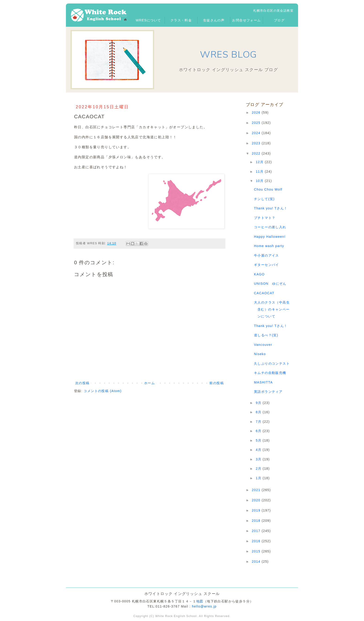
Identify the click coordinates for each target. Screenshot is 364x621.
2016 (257, 541)
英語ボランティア (268, 392)
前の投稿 (217, 383)
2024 (257, 133)
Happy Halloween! (270, 237)
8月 (259, 412)
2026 (257, 112)
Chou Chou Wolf (268, 189)
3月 (259, 459)
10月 (260, 181)
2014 (257, 562)
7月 (259, 422)
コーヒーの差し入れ (270, 227)
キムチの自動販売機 (270, 373)
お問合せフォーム (246, 20)
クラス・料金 (181, 20)
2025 (257, 123)
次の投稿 (82, 383)
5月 (259, 440)
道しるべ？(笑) (266, 335)
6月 (259, 431)
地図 (200, 601)
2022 (257, 153)
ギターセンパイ (266, 265)
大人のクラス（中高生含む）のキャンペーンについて (272, 309)
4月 (259, 450)
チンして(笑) (264, 199)
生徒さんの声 (214, 20)
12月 (260, 162)
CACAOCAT (264, 293)
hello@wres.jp (204, 606)
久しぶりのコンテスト (272, 363)
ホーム (149, 383)
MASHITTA (263, 382)
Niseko (260, 354)
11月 (260, 172)
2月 (259, 469)
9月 (259, 403)
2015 (257, 551)
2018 (257, 521)
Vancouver (263, 345)
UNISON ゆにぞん (270, 284)
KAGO (259, 274)
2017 (257, 531)
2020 (257, 500)
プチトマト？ (265, 218)
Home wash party (269, 246)
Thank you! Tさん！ (271, 208)
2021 (257, 490)
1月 (259, 478)
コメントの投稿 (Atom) (103, 391)
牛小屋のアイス (266, 255)
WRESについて (148, 20)
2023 (257, 143)
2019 (257, 510)
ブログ (279, 20)
